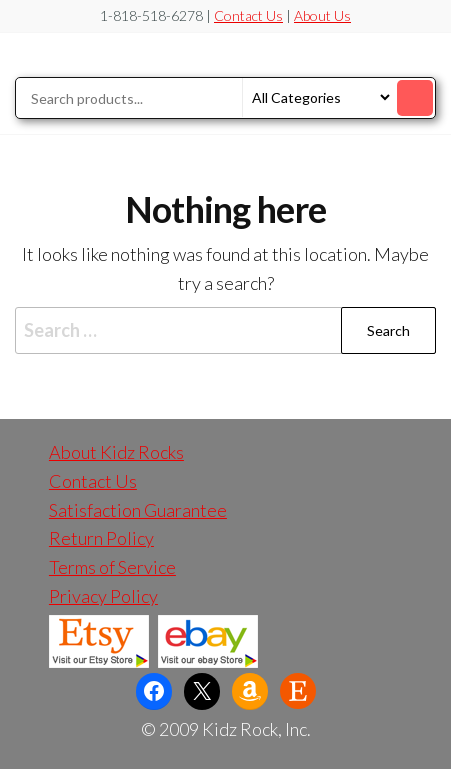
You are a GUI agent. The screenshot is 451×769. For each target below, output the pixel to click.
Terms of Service (112, 567)
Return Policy (101, 538)
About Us (322, 15)
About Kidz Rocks (116, 452)
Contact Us (248, 15)
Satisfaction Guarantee (138, 510)
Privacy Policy (103, 596)
